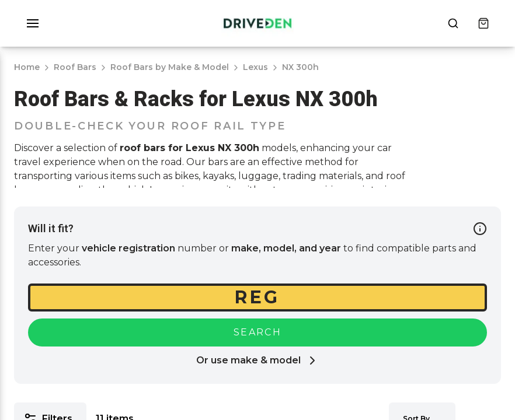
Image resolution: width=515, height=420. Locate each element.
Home (27, 67)
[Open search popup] (453, 23)
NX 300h (300, 67)
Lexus (255, 67)
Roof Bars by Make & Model (170, 67)
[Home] (257, 23)
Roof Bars (75, 67)
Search (257, 332)
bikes (187, 176)
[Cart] (483, 23)
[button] (33, 23)
